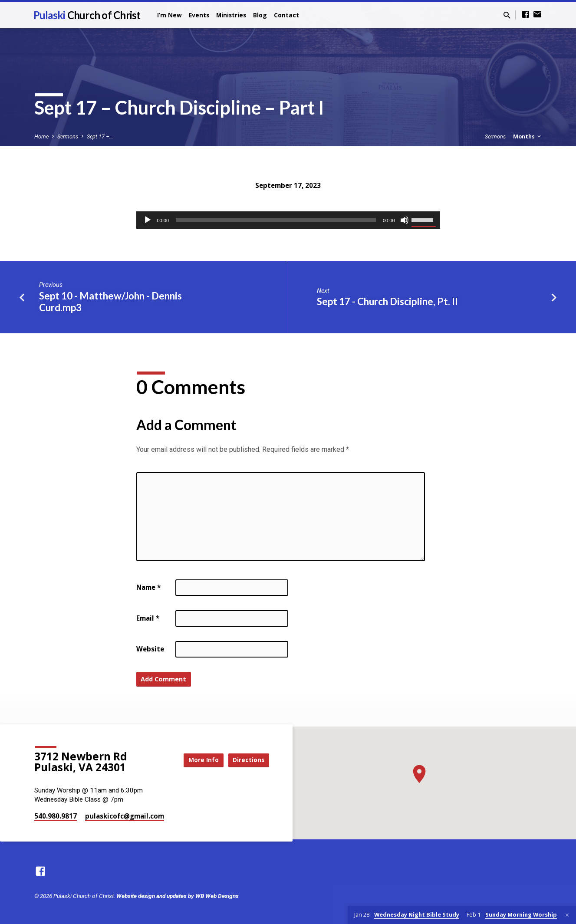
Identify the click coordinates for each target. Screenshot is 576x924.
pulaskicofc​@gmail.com (125, 816)
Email (148, 618)
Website (150, 649)
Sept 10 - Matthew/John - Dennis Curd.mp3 (110, 302)
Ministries (231, 15)
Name (148, 587)
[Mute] (405, 220)
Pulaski (87, 15)
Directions (247, 760)
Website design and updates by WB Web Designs (178, 896)
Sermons (68, 136)
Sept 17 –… (100, 136)
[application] (288, 220)
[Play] (148, 220)
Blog (260, 15)
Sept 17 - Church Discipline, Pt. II (387, 301)
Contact (286, 15)
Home (41, 136)
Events (199, 15)
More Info (198, 760)
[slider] (276, 220)
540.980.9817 (56, 816)
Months (528, 136)
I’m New (170, 15)
